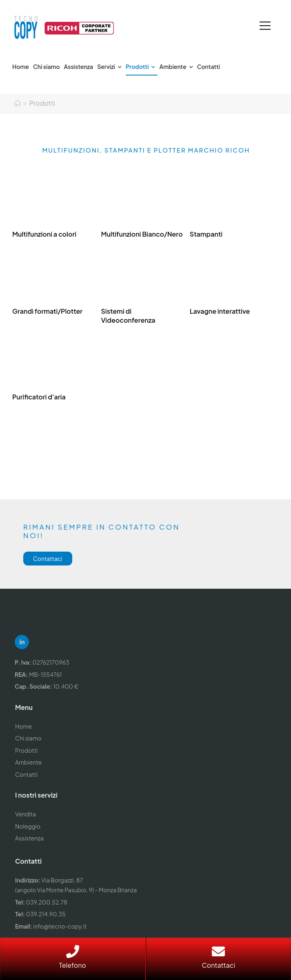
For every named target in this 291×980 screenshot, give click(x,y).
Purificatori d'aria (39, 397)
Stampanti (206, 234)
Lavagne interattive (220, 311)
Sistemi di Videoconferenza (128, 316)
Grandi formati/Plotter (47, 311)
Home (21, 67)
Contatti (209, 67)
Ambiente (173, 67)
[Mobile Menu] (265, 25)
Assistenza (79, 67)
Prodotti (137, 67)
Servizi (106, 67)
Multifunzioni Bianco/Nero (142, 234)
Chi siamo (47, 67)
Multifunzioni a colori (44, 234)
